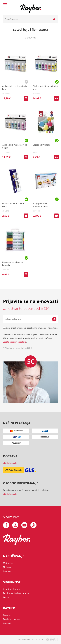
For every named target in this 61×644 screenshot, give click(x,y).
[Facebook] (6, 525)
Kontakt (7, 623)
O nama (7, 615)
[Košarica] (55, 5)
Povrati (7, 597)
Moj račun (8, 563)
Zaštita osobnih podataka (15, 342)
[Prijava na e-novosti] (54, 319)
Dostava (7, 571)
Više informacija (10, 463)
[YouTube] (24, 525)
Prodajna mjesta (11, 619)
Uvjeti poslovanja (12, 589)
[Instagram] (15, 525)
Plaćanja (7, 567)
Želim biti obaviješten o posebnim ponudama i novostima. (32, 328)
